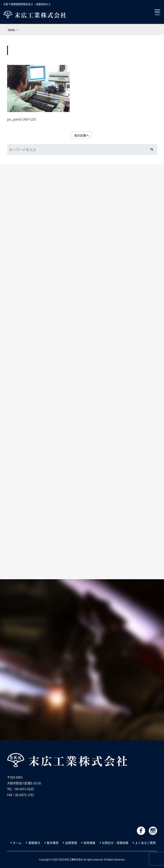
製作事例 (53, 843)
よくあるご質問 (145, 843)
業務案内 (34, 843)
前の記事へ (82, 135)
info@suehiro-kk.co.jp (22, 801)
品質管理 (71, 843)
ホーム (17, 843)
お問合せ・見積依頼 (115, 843)
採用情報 (89, 843)
